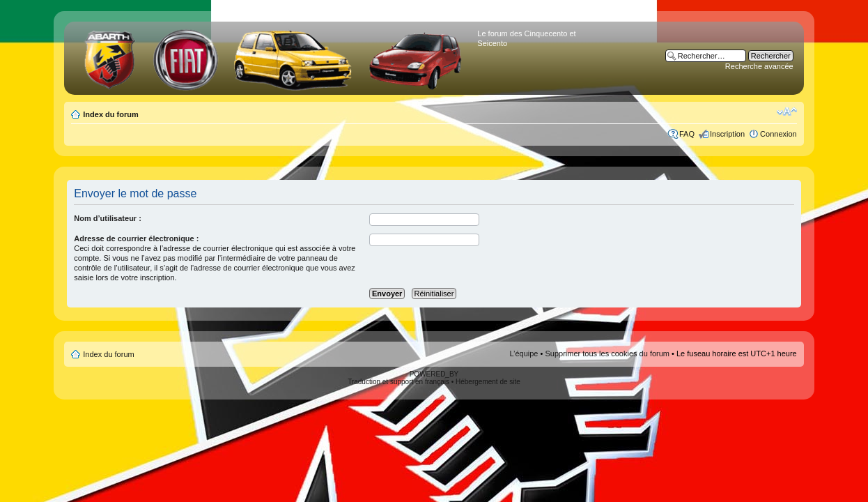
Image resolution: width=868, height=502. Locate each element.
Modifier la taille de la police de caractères (787, 112)
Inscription (727, 134)
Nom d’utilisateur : (108, 218)
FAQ (687, 134)
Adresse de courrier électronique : (136, 238)
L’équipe (524, 353)
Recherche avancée (759, 66)
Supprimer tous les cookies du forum (607, 353)
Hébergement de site (488, 382)
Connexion (778, 134)
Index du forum (110, 114)
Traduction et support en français (398, 382)
